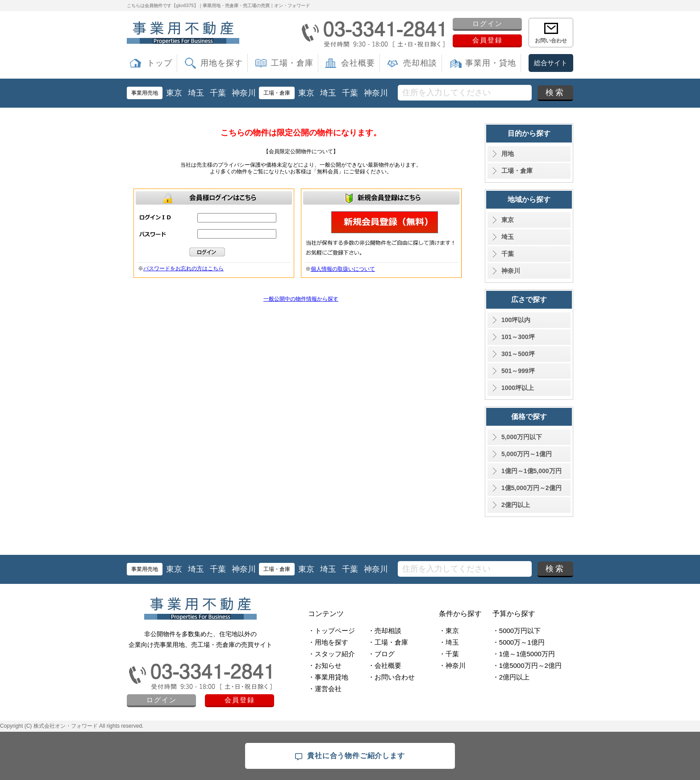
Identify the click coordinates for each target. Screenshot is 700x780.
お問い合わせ (551, 41)
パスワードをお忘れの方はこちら (183, 268)
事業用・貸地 (491, 63)
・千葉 (449, 654)
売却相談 (420, 63)
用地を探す (222, 63)
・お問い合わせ (391, 677)
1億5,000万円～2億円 (531, 488)
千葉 (218, 93)
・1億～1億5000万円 (524, 654)
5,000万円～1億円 (527, 454)
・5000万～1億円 (519, 642)
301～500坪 (518, 354)
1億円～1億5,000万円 (531, 471)
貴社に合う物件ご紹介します (350, 756)
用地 (508, 154)
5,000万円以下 (522, 437)
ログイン (487, 23)
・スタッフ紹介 (331, 654)
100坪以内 (516, 320)
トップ (160, 63)
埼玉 (196, 93)
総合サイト (551, 63)
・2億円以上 (511, 677)
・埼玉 (449, 642)
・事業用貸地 (328, 677)
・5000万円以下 (517, 631)
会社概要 (358, 63)
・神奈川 (452, 665)
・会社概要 (385, 665)
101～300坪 (518, 337)
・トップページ (331, 631)
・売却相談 (385, 631)
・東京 (449, 631)
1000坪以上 (518, 388)
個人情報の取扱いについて (343, 269)
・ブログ (381, 654)
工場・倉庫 (292, 63)
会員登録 (487, 40)
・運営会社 (325, 689)
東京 (174, 93)
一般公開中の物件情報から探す (301, 299)
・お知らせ (325, 665)
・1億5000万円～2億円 (527, 665)
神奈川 (244, 93)
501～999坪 (518, 371)
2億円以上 (516, 505)
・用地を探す (328, 642)
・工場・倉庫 (388, 642)
